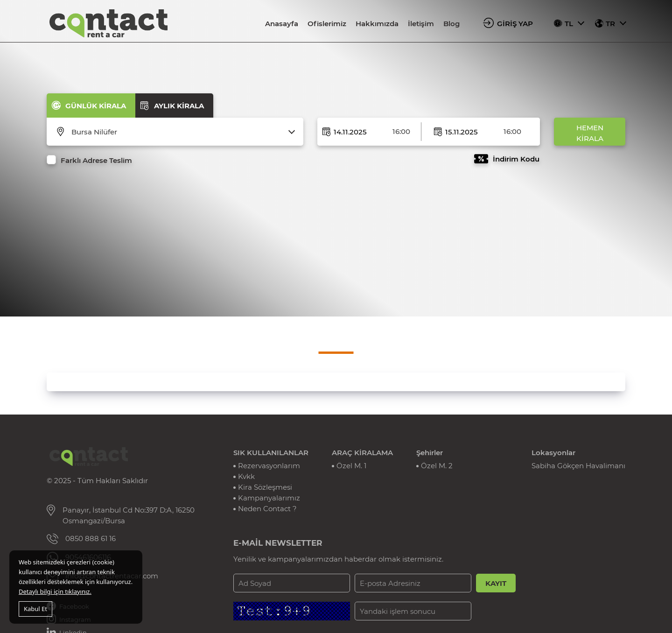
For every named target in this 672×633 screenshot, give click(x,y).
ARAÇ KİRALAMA (362, 453)
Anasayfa (282, 24)
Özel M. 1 (351, 466)
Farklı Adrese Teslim (96, 160)
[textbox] (181, 132)
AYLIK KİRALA (179, 106)
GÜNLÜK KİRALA (96, 106)
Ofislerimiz (327, 24)
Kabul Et (35, 609)
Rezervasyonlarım (269, 466)
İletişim (421, 24)
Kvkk (246, 476)
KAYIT (496, 583)
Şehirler (430, 453)
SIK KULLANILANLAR (271, 453)
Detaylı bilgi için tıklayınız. (55, 591)
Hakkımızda (377, 24)
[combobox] (181, 132)
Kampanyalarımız (269, 498)
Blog (451, 24)
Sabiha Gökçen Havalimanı (578, 466)
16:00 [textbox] (401, 131)
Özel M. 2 (437, 466)
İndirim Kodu (516, 159)
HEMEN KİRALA (590, 133)
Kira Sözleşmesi (265, 487)
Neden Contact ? (267, 509)
